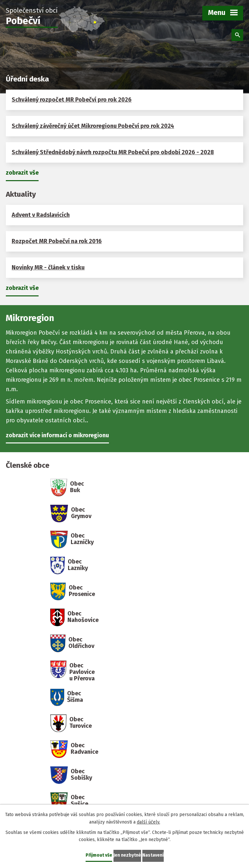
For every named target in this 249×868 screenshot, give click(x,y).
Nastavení (153, 855)
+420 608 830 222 (154, 732)
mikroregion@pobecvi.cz (164, 744)
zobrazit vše (22, 173)
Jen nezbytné (127, 855)
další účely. (148, 822)
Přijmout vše (99, 855)
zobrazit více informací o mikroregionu (57, 435)
